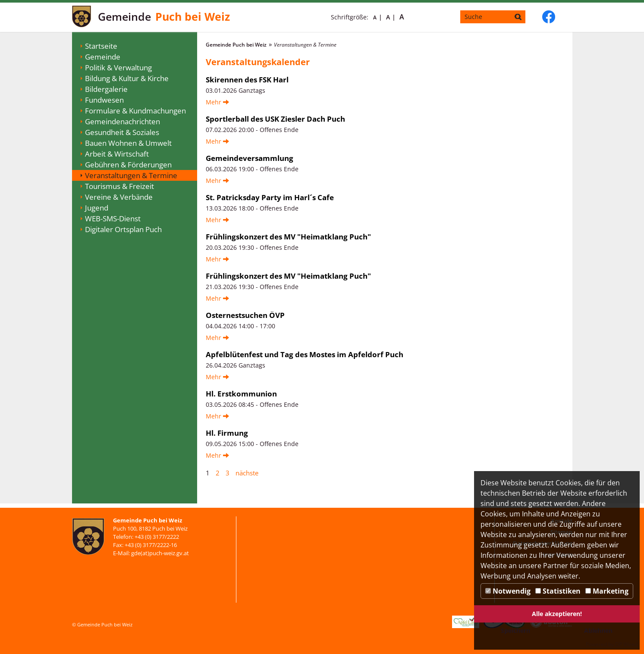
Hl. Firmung (227, 433)
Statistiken (558, 591)
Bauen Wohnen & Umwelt (128, 143)
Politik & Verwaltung (118, 68)
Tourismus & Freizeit (119, 186)
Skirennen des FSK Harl (247, 80)
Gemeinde (103, 57)
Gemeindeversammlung (250, 158)
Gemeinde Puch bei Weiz (236, 45)
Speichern (515, 630)
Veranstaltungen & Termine (131, 175)
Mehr (217, 102)
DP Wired (626, 644)
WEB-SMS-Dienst (113, 219)
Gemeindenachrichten (123, 121)
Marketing (607, 591)
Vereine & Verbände (119, 197)
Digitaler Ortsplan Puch (123, 229)
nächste (247, 473)
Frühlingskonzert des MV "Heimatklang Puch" (288, 237)
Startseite (101, 46)
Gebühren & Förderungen (128, 165)
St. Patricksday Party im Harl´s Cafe (270, 197)
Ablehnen (598, 630)
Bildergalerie (106, 89)
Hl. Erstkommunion (241, 394)
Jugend (97, 208)
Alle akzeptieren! (557, 614)
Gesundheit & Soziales (122, 132)
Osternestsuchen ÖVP (245, 315)
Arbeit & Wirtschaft (117, 154)
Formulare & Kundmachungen (135, 111)
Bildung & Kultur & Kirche (127, 78)
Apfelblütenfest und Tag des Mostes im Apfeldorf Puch (305, 354)
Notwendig (508, 591)
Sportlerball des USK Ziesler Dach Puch (275, 119)
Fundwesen (104, 100)
